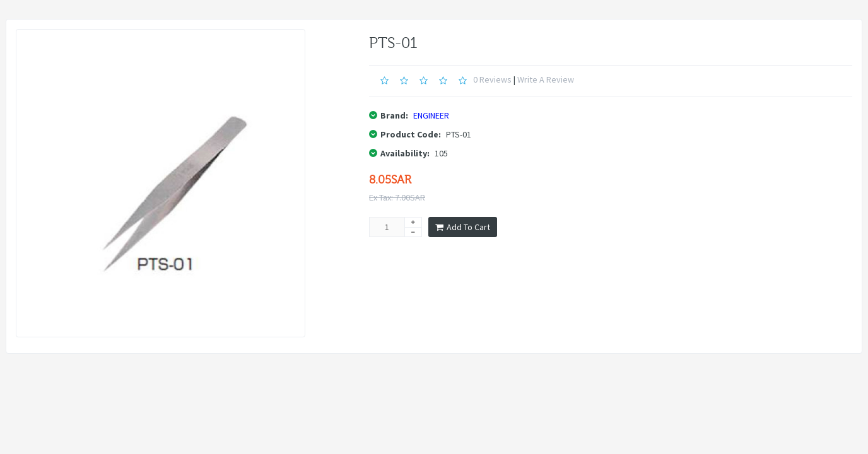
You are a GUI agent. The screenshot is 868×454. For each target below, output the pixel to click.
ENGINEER (431, 115)
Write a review (546, 79)
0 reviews (492, 79)
